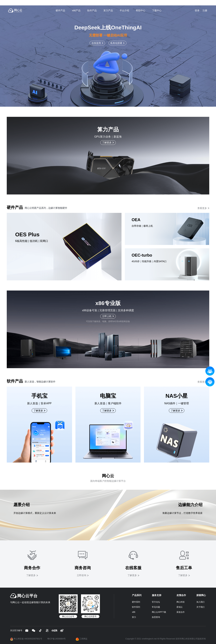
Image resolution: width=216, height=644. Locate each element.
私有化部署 (116, 43)
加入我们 (200, 602)
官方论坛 (156, 602)
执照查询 (156, 617)
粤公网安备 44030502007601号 (26, 639)
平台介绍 (124, 10)
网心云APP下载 (159, 612)
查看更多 (202, 208)
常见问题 (156, 607)
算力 (134, 617)
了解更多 (107, 142)
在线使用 (96, 43)
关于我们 (200, 607)
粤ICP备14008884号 (56, 639)
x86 (134, 612)
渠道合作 (181, 612)
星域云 (180, 607)
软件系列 (136, 607)
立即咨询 (82, 575)
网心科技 (181, 602)
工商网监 (82, 639)
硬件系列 (136, 602)
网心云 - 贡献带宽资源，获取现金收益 (15, 10)
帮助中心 (141, 10)
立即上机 (107, 316)
